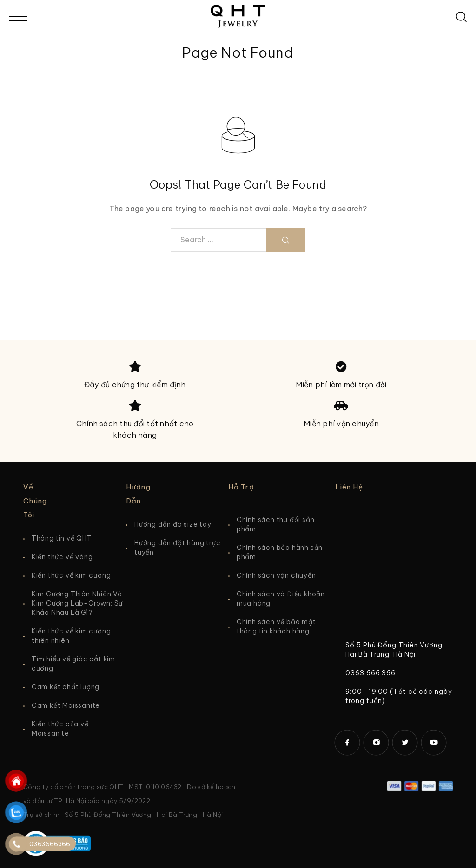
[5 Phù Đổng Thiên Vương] (394, 573)
